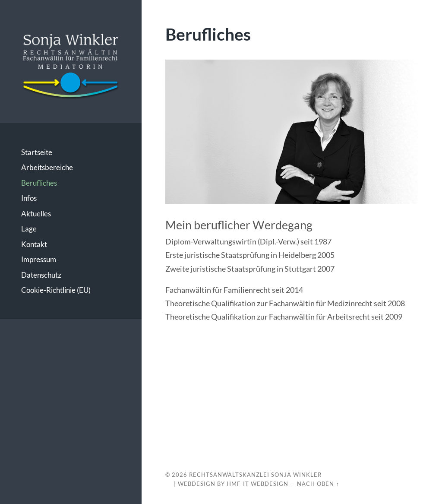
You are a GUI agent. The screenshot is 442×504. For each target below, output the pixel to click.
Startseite (37, 152)
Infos (29, 198)
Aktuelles (36, 214)
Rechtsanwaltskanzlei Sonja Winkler (255, 475)
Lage (29, 229)
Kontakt (34, 244)
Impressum (39, 259)
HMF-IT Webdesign (257, 484)
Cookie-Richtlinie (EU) (56, 290)
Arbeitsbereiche (47, 167)
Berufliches (39, 183)
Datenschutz (41, 275)
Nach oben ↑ (318, 484)
